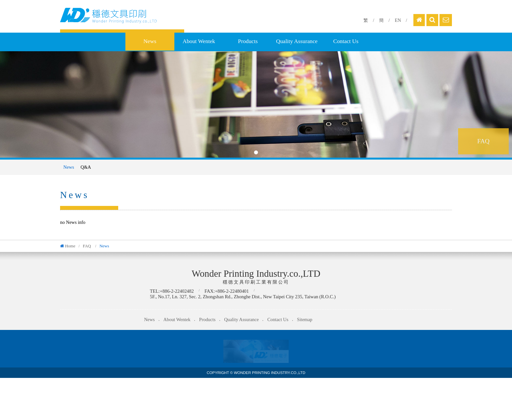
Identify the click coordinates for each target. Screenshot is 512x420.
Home (70, 246)
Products (248, 41)
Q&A (86, 167)
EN (398, 20)
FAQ (87, 246)
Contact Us (346, 41)
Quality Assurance (297, 41)
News (150, 41)
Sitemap (304, 319)
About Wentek (199, 41)
